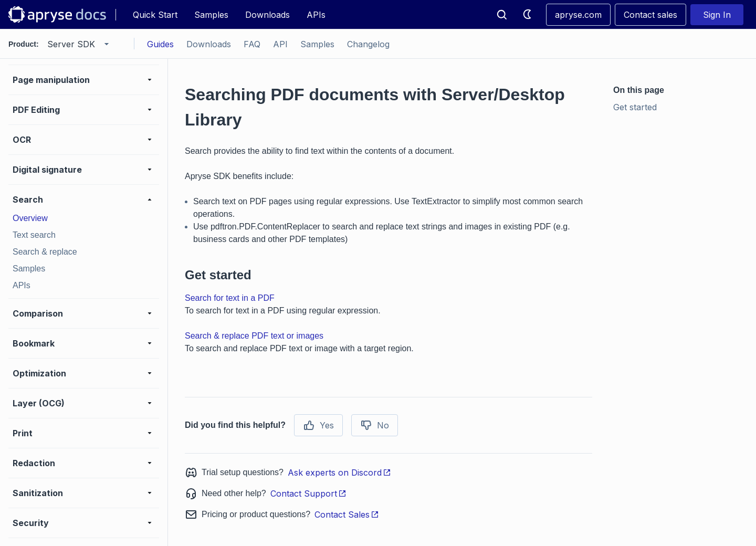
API (280, 44)
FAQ (252, 44)
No (375, 425)
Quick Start (155, 15)
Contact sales (650, 15)
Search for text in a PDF (230, 298)
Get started (635, 107)
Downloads (267, 15)
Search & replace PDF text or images (254, 336)
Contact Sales (347, 514)
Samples (211, 15)
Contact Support (308, 493)
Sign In (717, 15)
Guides (160, 44)
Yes (318, 425)
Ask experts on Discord (339, 472)
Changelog (368, 44)
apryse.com (578, 15)
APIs (316, 15)
